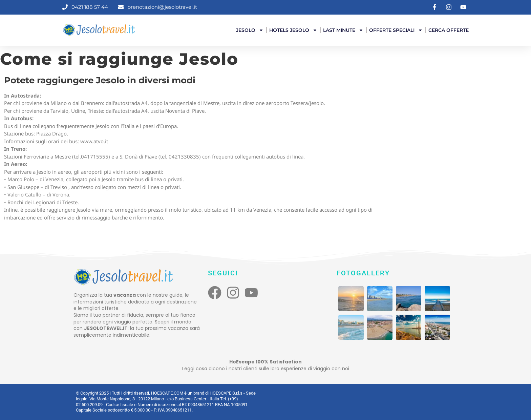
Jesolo (250, 30)
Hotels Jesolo (293, 30)
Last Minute (343, 30)
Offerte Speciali (396, 30)
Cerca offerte (449, 30)
